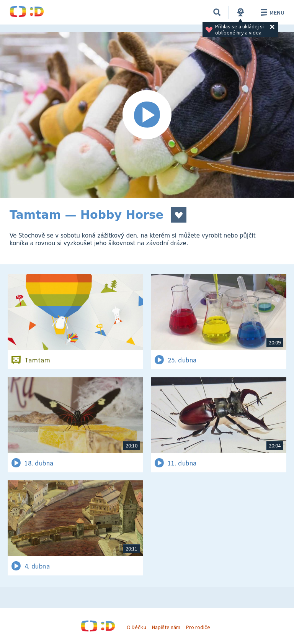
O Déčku (136, 627)
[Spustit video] (147, 115)
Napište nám (166, 627)
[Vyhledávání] (217, 12)
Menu (271, 12)
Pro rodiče (198, 627)
